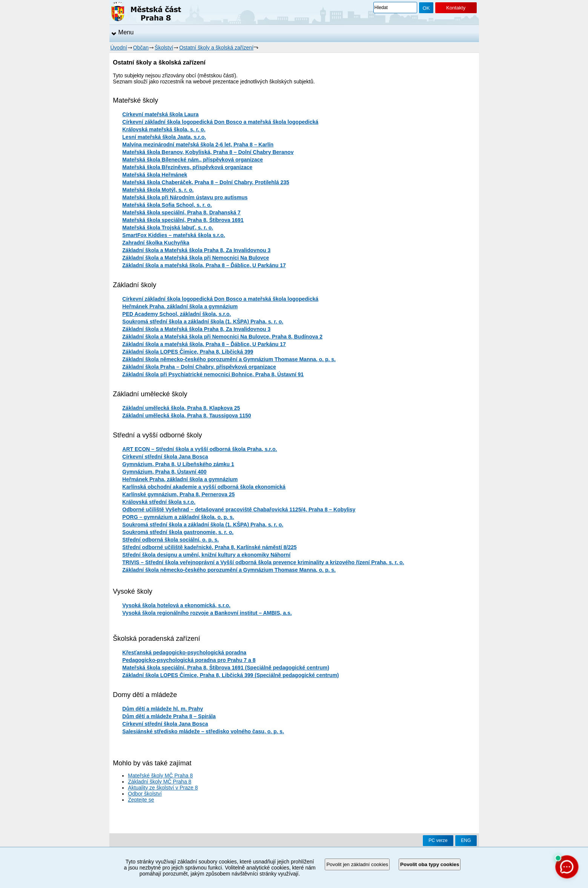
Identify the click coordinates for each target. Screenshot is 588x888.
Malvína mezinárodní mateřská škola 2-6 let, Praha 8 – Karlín (198, 145)
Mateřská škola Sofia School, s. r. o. (167, 205)
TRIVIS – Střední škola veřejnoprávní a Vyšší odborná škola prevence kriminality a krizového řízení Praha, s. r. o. (263, 562)
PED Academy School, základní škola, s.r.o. (177, 314)
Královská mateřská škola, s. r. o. (164, 129)
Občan (141, 48)
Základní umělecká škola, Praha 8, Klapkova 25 (181, 408)
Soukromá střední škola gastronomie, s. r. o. (178, 532)
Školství (164, 48)
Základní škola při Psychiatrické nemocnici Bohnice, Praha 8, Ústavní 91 (213, 374)
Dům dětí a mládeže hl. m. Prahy (163, 709)
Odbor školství (145, 794)
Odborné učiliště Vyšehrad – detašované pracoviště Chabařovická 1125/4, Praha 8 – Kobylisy (239, 509)
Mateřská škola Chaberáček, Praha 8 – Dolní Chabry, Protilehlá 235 (206, 182)
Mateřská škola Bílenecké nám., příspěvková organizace (193, 160)
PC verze (438, 840)
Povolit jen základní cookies (357, 864)
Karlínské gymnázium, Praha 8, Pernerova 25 (178, 494)
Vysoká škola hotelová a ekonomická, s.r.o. (176, 605)
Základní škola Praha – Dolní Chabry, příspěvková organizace (199, 367)
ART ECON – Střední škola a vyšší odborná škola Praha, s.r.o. (200, 449)
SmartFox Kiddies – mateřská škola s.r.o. (173, 235)
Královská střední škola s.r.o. (159, 502)
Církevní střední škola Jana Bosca (165, 457)
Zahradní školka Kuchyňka (156, 243)
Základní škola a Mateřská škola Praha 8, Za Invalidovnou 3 (196, 250)
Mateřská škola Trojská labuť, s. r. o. (168, 228)
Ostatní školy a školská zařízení (216, 48)
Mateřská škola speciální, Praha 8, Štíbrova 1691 (183, 220)
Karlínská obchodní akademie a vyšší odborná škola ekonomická (204, 487)
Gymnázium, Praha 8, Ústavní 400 (164, 472)
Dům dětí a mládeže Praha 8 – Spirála (169, 716)
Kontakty (456, 8)
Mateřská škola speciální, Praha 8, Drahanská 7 (181, 212)
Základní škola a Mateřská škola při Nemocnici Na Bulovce (196, 258)
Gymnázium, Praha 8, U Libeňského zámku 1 (178, 464)
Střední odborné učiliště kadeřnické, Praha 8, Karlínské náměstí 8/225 (209, 547)
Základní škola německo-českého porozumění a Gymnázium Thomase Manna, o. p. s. (229, 359)
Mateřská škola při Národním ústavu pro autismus (185, 197)
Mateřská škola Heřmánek (155, 175)
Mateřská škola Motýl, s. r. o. (158, 190)
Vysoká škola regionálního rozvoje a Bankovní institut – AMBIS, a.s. (207, 613)
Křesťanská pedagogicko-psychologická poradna (184, 653)
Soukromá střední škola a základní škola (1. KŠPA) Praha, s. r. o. (203, 322)
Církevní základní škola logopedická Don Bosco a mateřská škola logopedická (220, 122)
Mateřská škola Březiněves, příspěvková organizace (187, 167)
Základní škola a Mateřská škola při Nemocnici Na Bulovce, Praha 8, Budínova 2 (222, 337)
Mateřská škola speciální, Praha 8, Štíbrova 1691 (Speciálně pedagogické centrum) (226, 668)
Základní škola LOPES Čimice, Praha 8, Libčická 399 (188, 352)
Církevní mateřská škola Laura (160, 114)
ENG (466, 840)
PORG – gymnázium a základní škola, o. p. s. (178, 517)
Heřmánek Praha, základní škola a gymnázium (180, 306)
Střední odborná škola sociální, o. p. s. (170, 540)
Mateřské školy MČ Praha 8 (160, 776)
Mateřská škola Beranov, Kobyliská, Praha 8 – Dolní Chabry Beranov (208, 152)
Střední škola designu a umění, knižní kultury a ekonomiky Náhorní (206, 555)
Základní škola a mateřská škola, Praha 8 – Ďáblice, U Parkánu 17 (204, 265)
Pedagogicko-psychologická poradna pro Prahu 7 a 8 (189, 660)
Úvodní (119, 48)
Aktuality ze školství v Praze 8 (163, 788)
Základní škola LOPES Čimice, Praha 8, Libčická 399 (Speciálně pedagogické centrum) (230, 675)
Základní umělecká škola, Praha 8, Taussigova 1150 (187, 416)
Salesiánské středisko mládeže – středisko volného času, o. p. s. (203, 731)
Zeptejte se (141, 800)
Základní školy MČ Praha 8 (160, 782)
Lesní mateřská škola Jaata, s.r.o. (164, 137)
